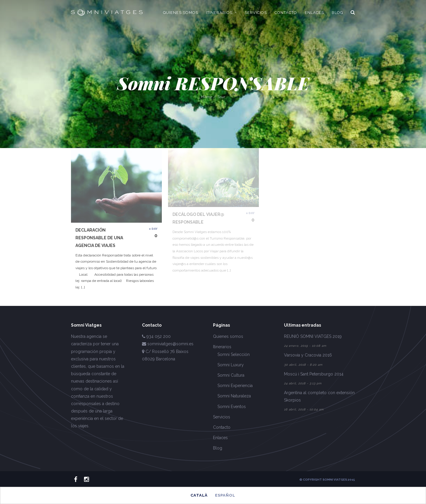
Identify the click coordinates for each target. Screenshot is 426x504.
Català (199, 495)
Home (206, 97)
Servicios (222, 417)
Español (225, 495)
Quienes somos (228, 336)
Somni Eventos (232, 407)
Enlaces (220, 438)
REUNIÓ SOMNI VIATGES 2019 (313, 336)
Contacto (222, 427)
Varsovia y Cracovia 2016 (308, 355)
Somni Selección (234, 354)
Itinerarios (222, 347)
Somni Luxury (231, 365)
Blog (218, 448)
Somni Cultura (231, 375)
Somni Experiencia (235, 386)
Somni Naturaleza (234, 396)
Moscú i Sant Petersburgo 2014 (314, 374)
